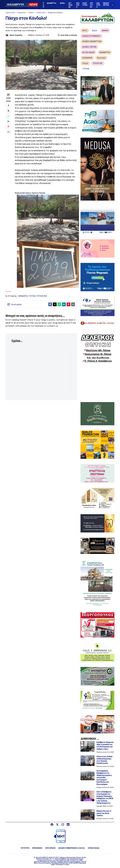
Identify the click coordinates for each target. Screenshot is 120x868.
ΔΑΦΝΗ (105, 31)
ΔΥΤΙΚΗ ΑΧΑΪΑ (88, 52)
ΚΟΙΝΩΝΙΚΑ (87, 58)
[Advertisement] (97, 382)
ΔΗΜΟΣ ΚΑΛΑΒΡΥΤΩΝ (92, 41)
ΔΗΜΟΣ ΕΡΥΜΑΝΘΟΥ (91, 36)
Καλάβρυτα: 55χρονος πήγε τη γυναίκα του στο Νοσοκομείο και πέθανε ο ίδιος (105, 746)
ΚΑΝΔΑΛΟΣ (22, 13)
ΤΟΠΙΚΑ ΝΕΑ (41, 13)
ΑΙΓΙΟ (85, 31)
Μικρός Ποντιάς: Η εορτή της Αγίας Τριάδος (104, 813)
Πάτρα (85, 63)
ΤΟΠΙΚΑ (31, 13)
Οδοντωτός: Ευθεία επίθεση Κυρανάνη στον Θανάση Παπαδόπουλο (104, 760)
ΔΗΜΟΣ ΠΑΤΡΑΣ (89, 47)
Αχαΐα (95, 31)
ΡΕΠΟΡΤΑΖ (98, 63)
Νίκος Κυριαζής (16, 35)
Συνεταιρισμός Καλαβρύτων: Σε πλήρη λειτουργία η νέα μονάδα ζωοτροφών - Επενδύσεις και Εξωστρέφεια (104, 778)
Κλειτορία (101, 58)
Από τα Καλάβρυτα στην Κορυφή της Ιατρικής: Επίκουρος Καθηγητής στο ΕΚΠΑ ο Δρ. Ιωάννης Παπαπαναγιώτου (105, 797)
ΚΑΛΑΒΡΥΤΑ (105, 52)
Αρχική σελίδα (10, 13)
